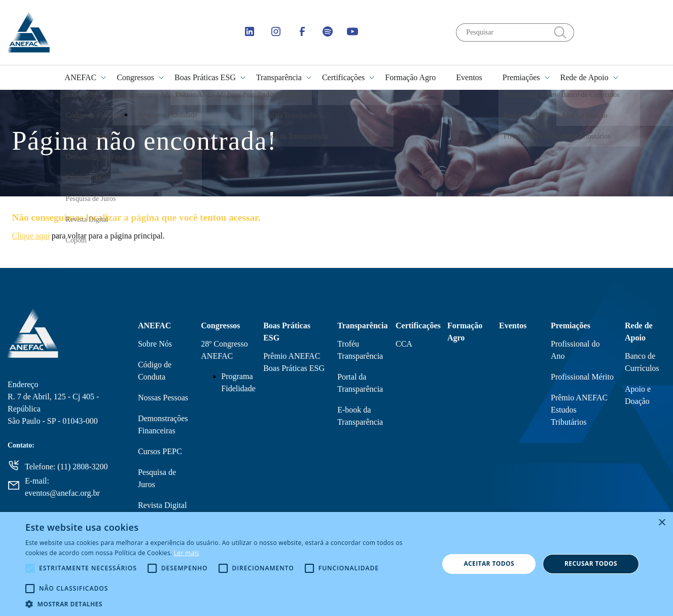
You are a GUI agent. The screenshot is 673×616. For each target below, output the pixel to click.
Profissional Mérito (582, 377)
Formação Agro (410, 77)
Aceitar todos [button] (489, 563)
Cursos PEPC (160, 451)
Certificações (343, 77)
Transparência (279, 77)
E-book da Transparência (360, 416)
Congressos (135, 77)
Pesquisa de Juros (157, 478)
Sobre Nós (155, 344)
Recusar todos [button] (591, 563)
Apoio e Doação (638, 395)
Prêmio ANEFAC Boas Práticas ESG (294, 362)
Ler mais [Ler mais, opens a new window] (187, 553)
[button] (226, 604)
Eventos (469, 77)
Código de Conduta (155, 371)
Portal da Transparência (360, 383)
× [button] (662, 523)
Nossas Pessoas (163, 398)
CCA (404, 344)
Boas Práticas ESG (205, 77)
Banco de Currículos (642, 362)
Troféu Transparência (360, 350)
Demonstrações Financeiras (163, 424)
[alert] (336, 564)
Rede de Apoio (585, 77)
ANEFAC (80, 77)
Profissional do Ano (575, 350)
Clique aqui (31, 236)
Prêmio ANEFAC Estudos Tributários (579, 410)
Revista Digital (162, 505)
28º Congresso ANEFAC (224, 350)
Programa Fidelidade (238, 382)
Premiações (521, 77)
